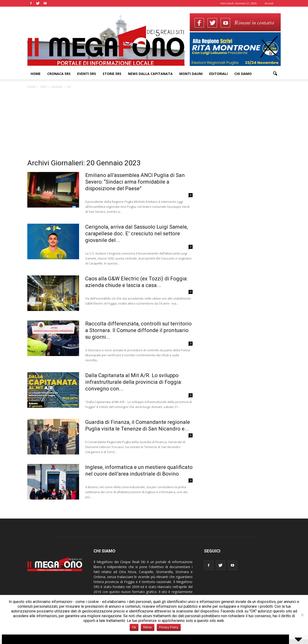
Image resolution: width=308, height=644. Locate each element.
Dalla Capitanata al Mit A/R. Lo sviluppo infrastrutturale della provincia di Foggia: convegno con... (134, 382)
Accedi (269, 3)
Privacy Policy (169, 627)
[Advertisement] (154, 125)
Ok (134, 627)
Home (36, 74)
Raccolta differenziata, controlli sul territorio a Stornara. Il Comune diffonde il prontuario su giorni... (138, 330)
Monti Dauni (191, 74)
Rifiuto (148, 627)
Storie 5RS (112, 74)
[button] (275, 74)
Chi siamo (243, 74)
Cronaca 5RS (59, 74)
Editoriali (218, 74)
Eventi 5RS (87, 74)
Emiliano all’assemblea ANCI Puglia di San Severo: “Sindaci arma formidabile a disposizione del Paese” (135, 182)
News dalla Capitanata (150, 74)
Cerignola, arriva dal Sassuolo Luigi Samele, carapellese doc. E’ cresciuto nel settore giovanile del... (137, 234)
